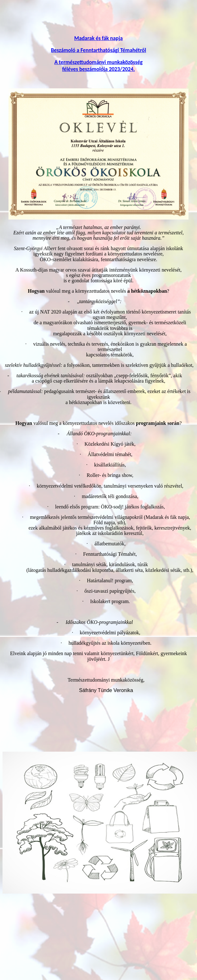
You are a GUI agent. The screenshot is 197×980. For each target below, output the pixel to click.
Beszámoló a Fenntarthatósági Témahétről (99, 50)
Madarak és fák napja (99, 38)
